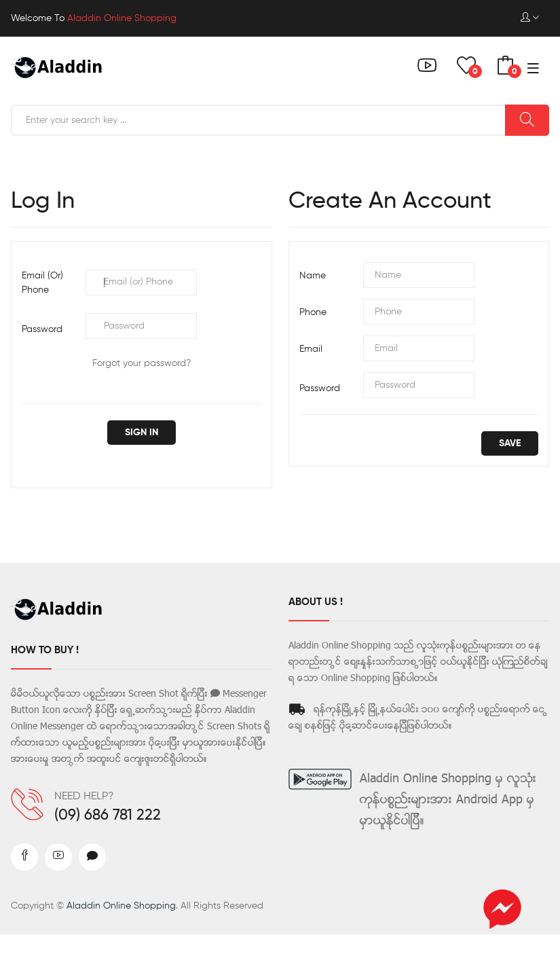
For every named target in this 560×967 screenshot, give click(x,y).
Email (311, 349)
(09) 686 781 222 (108, 816)
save (510, 443)
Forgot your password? (142, 363)
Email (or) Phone (42, 283)
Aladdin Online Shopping (121, 906)
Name (313, 276)
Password (42, 329)
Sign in (142, 433)
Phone (313, 312)
